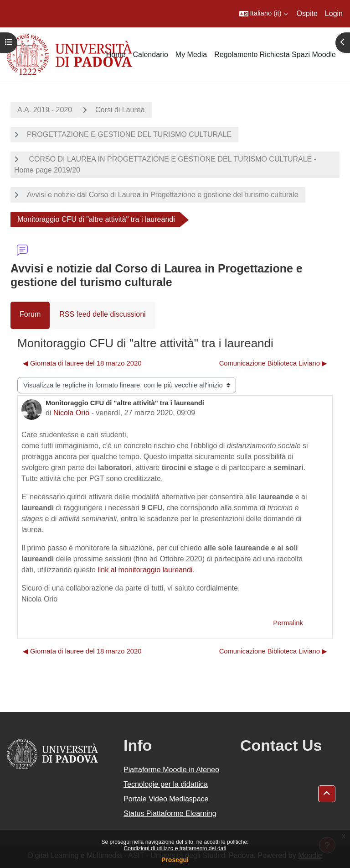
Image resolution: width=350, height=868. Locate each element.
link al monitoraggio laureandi (145, 570)
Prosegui (175, 860)
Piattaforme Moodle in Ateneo (171, 770)
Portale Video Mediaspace (166, 799)
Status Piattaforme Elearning (170, 813)
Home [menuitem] (116, 55)
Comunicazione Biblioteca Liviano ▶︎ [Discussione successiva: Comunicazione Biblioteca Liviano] (273, 363)
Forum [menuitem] (30, 314)
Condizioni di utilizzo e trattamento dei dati (175, 848)
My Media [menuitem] (191, 55)
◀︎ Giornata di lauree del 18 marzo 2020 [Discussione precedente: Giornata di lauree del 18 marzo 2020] (82, 363)
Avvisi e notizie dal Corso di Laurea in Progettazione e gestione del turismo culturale (163, 195)
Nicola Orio (71, 413)
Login (334, 13)
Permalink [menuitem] (288, 623)
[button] (263, 14)
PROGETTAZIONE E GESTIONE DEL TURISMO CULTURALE (129, 134)
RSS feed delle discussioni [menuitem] (102, 314)
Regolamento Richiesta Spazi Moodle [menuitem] (275, 55)
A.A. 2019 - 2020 (45, 110)
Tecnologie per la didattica (166, 784)
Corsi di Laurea (120, 110)
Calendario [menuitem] (150, 55)
